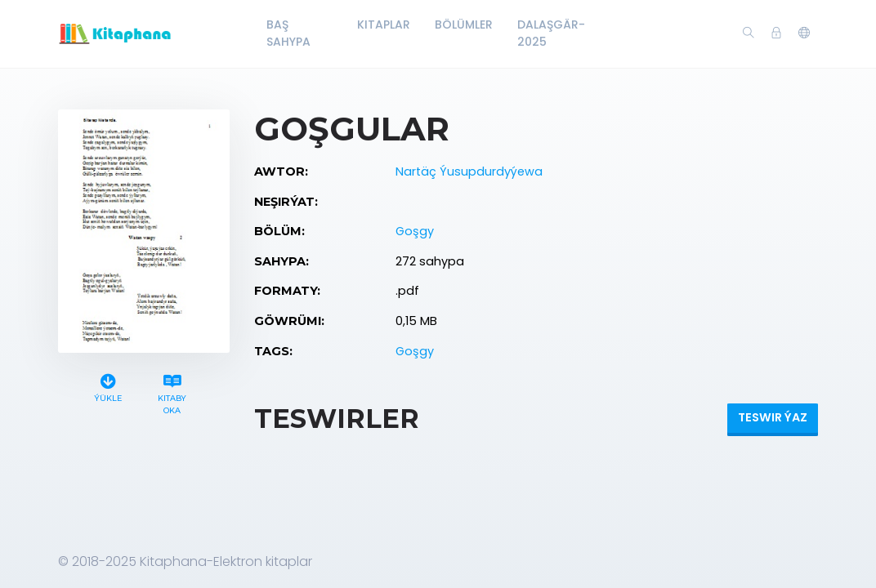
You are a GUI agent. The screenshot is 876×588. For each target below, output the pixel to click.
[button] (804, 33)
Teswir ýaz (773, 417)
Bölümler (464, 24)
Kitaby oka (172, 392)
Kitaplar (384, 24)
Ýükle (108, 386)
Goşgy (415, 231)
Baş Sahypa (288, 33)
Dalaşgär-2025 (551, 33)
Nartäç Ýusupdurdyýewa (469, 171)
